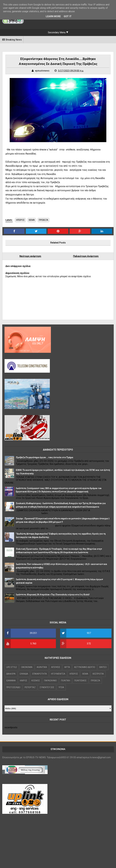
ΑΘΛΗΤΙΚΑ (42, 667)
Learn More (53, 16)
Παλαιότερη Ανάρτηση (86, 256)
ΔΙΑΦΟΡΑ (11, 674)
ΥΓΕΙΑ (61, 687)
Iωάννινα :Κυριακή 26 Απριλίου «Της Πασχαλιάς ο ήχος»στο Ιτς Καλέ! (53, 595)
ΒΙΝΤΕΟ (103, 667)
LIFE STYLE (12, 667)
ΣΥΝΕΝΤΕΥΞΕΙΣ (47, 687)
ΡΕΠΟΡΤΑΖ (30, 687)
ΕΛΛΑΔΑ (24, 674)
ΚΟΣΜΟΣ (36, 681)
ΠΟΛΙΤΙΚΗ (66, 681)
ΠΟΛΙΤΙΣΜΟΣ (80, 681)
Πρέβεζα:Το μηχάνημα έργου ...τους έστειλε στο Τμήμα (44, 457)
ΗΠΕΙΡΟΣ (20, 220)
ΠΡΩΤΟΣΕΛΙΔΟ (13, 687)
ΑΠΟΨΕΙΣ (56, 667)
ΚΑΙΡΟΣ (24, 681)
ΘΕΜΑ (32, 220)
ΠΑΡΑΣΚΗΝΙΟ (50, 681)
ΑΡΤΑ (67, 667)
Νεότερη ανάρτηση (30, 256)
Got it (68, 16)
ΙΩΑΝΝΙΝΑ (11, 681)
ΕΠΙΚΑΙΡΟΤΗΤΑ (40, 674)
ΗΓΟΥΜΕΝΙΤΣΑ (58, 674)
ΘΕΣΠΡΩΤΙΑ (98, 674)
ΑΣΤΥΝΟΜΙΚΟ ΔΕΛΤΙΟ (85, 667)
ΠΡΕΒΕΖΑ (43, 220)
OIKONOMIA (27, 667)
